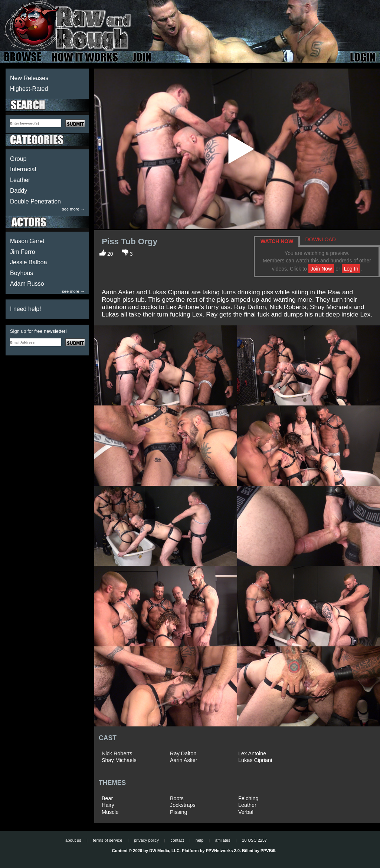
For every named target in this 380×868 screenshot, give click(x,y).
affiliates (223, 840)
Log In (351, 269)
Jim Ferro (23, 252)
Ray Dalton (183, 753)
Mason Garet (27, 241)
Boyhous (22, 273)
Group (18, 159)
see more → (73, 209)
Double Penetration (35, 201)
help (199, 840)
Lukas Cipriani (255, 760)
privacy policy (146, 840)
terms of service (107, 840)
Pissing (178, 812)
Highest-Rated (29, 89)
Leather (20, 180)
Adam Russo (27, 284)
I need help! (26, 309)
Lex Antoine (252, 753)
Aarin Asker (184, 760)
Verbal (246, 812)
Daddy (19, 191)
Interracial (23, 169)
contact (177, 840)
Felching (248, 798)
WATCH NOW (277, 241)
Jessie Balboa (29, 262)
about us (73, 840)
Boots (177, 798)
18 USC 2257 (254, 840)
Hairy (108, 805)
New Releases (29, 78)
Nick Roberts (117, 753)
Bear (107, 798)
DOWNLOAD (320, 239)
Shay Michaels (119, 760)
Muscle (110, 812)
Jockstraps (183, 805)
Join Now (321, 269)
